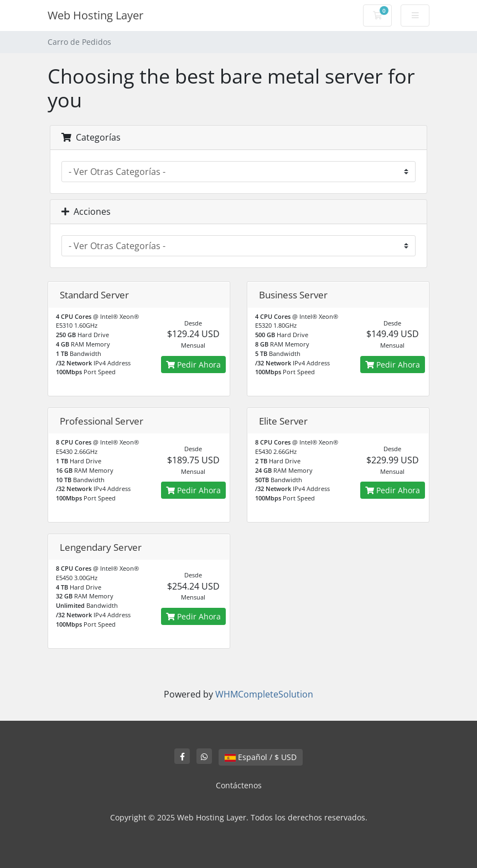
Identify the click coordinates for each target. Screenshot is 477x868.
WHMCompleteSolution (264, 694)
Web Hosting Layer (95, 15)
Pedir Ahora (193, 365)
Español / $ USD (261, 757)
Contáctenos (239, 785)
